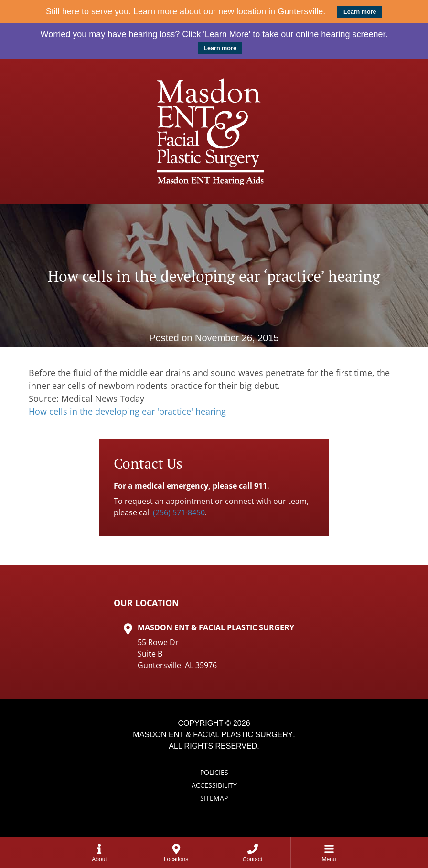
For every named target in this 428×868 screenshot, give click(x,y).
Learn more (360, 12)
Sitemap (214, 798)
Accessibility (214, 785)
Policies (214, 772)
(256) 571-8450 (179, 512)
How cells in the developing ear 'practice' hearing (127, 411)
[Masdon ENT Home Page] (214, 132)
